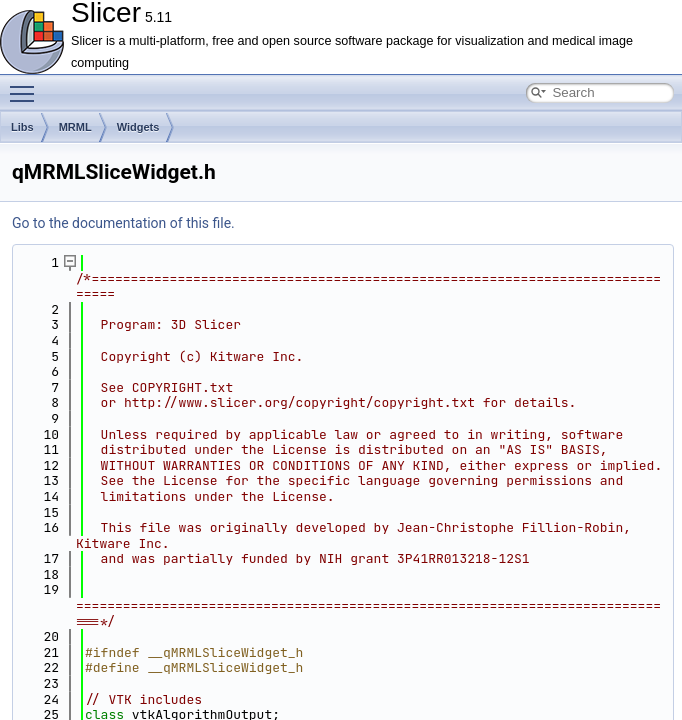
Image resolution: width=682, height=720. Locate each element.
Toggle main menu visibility (27, 85)
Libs (22, 127)
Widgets (138, 127)
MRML (75, 127)
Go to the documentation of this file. (123, 223)
